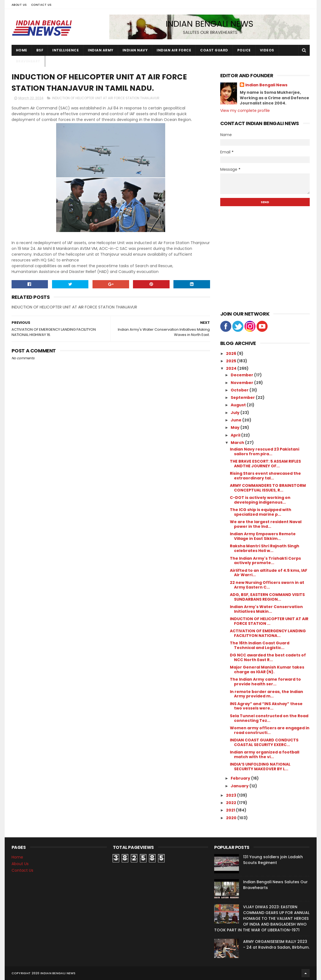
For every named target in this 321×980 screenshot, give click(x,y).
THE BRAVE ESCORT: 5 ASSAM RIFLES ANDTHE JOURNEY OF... (265, 464)
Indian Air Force (174, 50)
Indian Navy (135, 50)
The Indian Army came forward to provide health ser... (265, 682)
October (240, 390)
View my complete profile (245, 111)
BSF (40, 50)
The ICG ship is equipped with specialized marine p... (261, 512)
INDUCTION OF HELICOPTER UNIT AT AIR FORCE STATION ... (269, 621)
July (236, 413)
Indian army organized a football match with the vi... (265, 754)
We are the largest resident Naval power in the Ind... (266, 524)
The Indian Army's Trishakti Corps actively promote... (265, 561)
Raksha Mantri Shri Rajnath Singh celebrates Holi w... (265, 548)
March (238, 443)
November (242, 383)
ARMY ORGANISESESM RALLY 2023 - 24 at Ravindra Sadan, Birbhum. (276, 944)
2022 (232, 803)
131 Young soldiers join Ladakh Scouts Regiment (273, 860)
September (243, 397)
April (236, 435)
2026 (232, 354)
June (236, 420)
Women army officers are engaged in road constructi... (270, 730)
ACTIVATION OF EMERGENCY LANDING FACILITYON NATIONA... (268, 633)
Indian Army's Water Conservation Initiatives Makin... (266, 609)
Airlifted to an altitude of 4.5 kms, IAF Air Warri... (269, 573)
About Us (19, 5)
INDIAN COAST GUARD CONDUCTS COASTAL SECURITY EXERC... (264, 742)
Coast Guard (214, 50)
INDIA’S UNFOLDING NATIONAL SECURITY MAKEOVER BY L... (260, 767)
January (240, 786)
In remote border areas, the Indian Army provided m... (266, 694)
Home (22, 50)
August (239, 405)
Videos (267, 50)
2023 (232, 795)
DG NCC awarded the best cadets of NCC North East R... (268, 657)
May (236, 427)
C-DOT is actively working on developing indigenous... (260, 500)
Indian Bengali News (266, 85)
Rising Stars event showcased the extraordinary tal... (265, 476)
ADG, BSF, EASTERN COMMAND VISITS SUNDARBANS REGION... (267, 597)
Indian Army (101, 50)
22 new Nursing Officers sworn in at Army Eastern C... (267, 585)
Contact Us (41, 5)
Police (244, 50)
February (241, 778)
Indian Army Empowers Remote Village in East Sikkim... (263, 536)
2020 (232, 818)
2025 (232, 361)
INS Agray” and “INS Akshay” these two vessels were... (266, 706)
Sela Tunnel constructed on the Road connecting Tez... (269, 718)
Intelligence (66, 50)
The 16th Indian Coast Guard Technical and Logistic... (260, 645)
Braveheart (28, 61)
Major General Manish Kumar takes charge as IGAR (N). (267, 670)
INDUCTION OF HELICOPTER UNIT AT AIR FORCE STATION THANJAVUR (106, 98)
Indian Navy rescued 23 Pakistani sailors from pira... (265, 452)
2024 (232, 368)
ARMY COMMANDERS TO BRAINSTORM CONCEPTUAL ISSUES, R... (268, 488)
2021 (231, 810)
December (242, 375)
